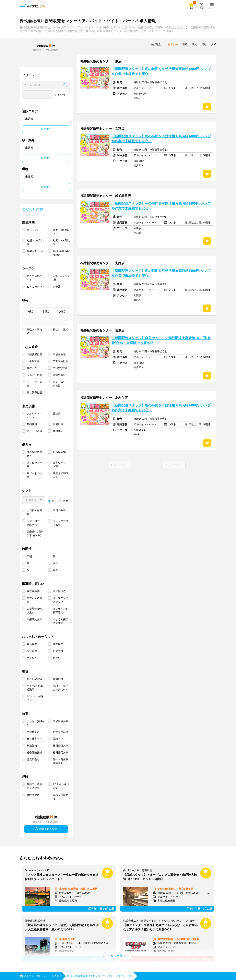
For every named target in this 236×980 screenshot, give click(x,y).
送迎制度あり (61, 732)
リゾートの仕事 (34, 475)
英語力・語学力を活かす (34, 786)
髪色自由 (32, 644)
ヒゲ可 (57, 658)
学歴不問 (32, 368)
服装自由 (32, 651)
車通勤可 (58, 679)
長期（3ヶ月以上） (35, 253)
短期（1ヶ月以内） (35, 242)
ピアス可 (58, 651)
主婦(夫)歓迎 (60, 368)
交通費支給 (33, 732)
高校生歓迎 (59, 354)
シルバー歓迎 (34, 375)
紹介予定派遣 (34, 431)
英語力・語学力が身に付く (61, 688)
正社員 (57, 414)
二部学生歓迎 (61, 361)
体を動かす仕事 (34, 465)
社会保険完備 (34, 753)
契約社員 (32, 424)
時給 (30, 311)
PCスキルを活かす (61, 786)
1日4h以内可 (60, 452)
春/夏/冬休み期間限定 (61, 253)
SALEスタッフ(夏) (61, 278)
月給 (62, 311)
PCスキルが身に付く (35, 698)
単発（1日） (34, 230)
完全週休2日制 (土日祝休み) (35, 533)
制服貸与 (32, 746)
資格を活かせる (61, 797)
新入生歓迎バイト (34, 278)
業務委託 (58, 431)
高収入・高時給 (34, 331)
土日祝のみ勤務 (34, 512)
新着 (185, 44)
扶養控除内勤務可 (34, 454)
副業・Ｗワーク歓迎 (61, 384)
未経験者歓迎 (34, 354)
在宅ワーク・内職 (61, 465)
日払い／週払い (61, 331)
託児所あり (33, 759)
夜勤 (55, 570)
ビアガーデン (34, 287)
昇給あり (58, 739)
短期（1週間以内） (61, 232)
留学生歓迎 (59, 375)
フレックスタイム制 (61, 523)
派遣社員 (58, 424)
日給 (46, 311)
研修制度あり (61, 721)
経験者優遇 (33, 795)
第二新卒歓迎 (34, 393)
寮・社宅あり (34, 739)
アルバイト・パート (34, 415)
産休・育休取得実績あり (61, 761)
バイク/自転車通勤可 (35, 688)
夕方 (55, 563)
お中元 (57, 287)
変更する (46, 129)
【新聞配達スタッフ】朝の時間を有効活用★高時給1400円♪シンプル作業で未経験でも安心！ (161, 71)
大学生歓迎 (33, 361)
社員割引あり (61, 746)
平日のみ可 (59, 510)
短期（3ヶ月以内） (61, 242)
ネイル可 (32, 658)
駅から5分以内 (35, 679)
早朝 (29, 556)
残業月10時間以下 (61, 475)
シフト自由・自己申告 (34, 523)
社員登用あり (61, 753)
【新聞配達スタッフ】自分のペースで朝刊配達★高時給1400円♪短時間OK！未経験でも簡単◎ (161, 341)
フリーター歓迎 (34, 384)
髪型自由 (58, 644)
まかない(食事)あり (35, 723)
